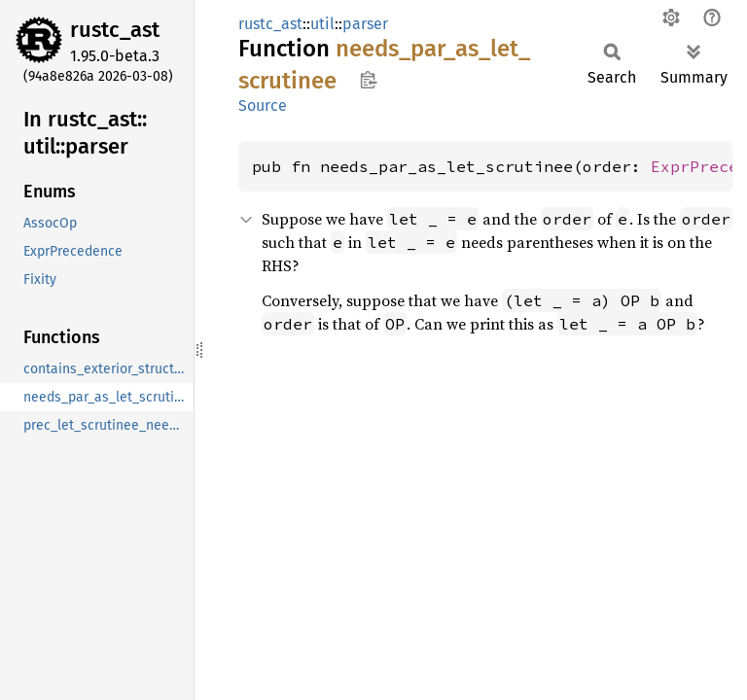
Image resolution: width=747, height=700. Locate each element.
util (322, 24)
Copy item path (368, 80)
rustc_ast (115, 30)
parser (365, 24)
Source (263, 105)
